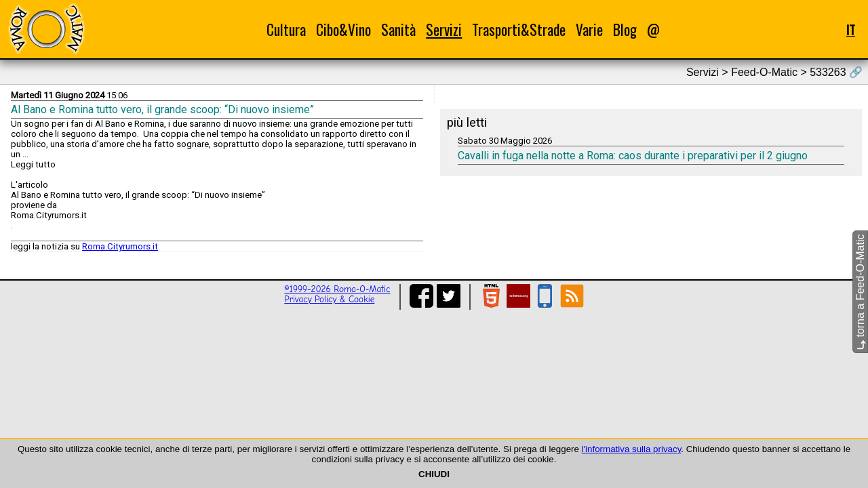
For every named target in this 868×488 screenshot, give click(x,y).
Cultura (286, 29)
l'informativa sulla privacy (632, 449)
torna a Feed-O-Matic (860, 292)
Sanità (398, 29)
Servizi (444, 29)
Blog (625, 29)
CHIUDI (434, 474)
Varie (589, 29)
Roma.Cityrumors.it (120, 246)
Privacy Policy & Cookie (329, 299)
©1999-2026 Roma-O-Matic (337, 289)
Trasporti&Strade (519, 29)
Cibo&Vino (343, 29)
